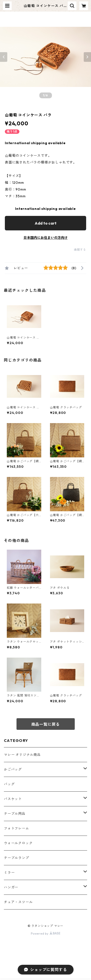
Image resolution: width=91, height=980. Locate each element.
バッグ (9, 784)
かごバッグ (13, 769)
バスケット (13, 799)
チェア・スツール (18, 902)
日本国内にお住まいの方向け (46, 238)
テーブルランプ (17, 858)
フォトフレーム (17, 828)
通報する (80, 250)
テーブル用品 (15, 814)
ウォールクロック (18, 843)
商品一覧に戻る (46, 724)
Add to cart (46, 223)
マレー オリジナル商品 (22, 755)
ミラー (9, 873)
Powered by (45, 934)
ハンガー (11, 887)
